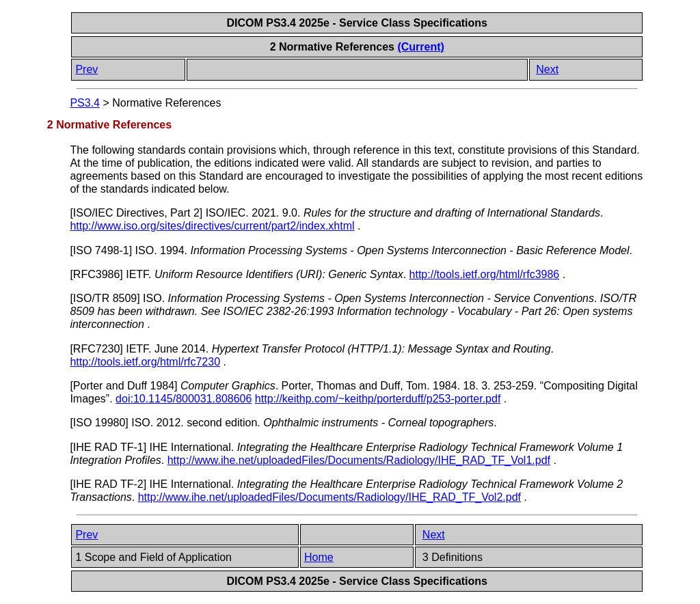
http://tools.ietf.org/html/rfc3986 (485, 274)
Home (319, 557)
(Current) (420, 47)
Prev (86, 69)
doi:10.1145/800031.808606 (184, 399)
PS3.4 (85, 103)
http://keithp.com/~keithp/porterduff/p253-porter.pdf (378, 399)
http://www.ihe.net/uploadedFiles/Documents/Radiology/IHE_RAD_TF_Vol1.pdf (359, 460)
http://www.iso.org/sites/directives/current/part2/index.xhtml (212, 226)
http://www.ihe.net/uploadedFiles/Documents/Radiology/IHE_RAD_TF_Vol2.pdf (329, 497)
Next (547, 69)
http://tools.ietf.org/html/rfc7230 (145, 362)
